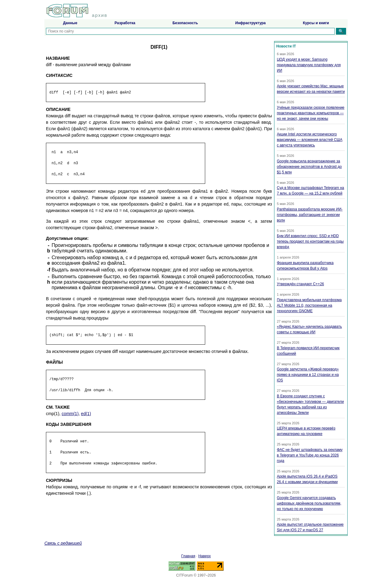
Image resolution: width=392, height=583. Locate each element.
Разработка (125, 23)
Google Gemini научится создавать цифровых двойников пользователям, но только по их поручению (309, 503)
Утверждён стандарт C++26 (300, 284)
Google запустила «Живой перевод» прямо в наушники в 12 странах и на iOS (308, 375)
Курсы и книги (316, 23)
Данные (70, 23)
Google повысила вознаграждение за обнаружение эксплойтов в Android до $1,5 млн (309, 167)
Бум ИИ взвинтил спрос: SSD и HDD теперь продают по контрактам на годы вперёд (310, 241)
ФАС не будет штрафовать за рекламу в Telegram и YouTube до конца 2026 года (310, 455)
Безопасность (185, 23)
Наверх (204, 556)
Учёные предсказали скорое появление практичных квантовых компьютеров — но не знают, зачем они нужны (311, 113)
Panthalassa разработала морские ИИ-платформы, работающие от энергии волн (310, 215)
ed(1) (86, 414)
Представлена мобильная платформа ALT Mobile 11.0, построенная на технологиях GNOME (309, 305)
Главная (188, 556)
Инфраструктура (250, 23)
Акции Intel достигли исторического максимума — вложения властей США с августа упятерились (310, 140)
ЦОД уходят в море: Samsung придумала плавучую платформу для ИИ (309, 65)
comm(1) (70, 414)
